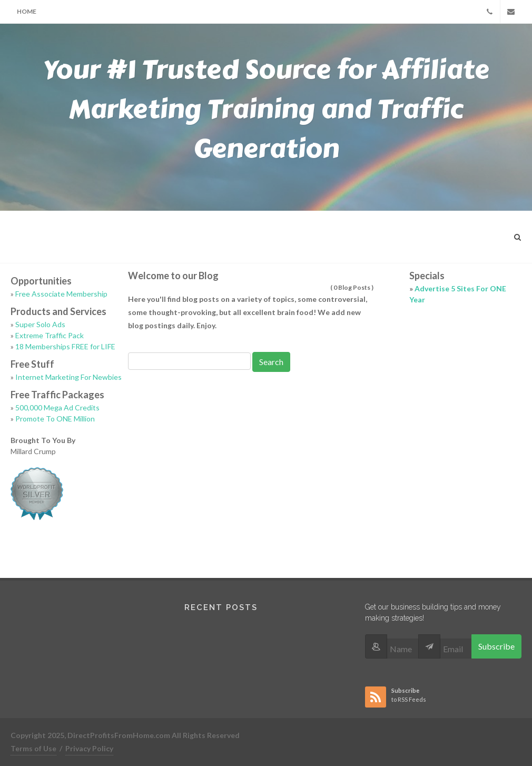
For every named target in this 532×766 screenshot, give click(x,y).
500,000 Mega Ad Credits (57, 407)
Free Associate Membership (61, 294)
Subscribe (496, 646)
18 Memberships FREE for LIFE (65, 346)
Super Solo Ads (40, 324)
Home (27, 11)
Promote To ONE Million (55, 419)
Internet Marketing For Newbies (68, 377)
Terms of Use (33, 748)
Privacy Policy (89, 748)
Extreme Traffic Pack (50, 335)
